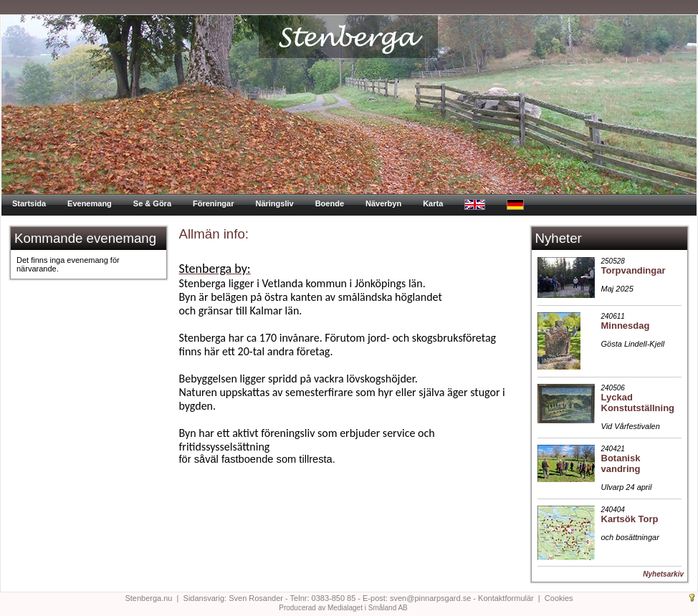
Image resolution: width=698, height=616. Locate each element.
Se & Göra (152, 203)
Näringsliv (274, 203)
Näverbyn (383, 203)
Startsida (29, 203)
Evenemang (90, 203)
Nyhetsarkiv (663, 574)
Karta (433, 203)
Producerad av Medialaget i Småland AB (343, 608)
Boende (330, 203)
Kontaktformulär (506, 598)
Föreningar (213, 203)
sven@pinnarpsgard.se (430, 598)
